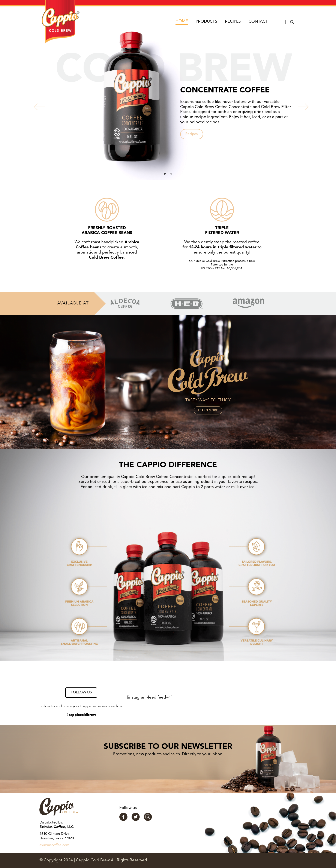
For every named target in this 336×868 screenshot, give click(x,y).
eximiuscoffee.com (54, 845)
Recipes (192, 134)
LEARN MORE (208, 410)
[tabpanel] (168, 106)
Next (300, 106)
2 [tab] (171, 174)
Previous (36, 106)
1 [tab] (165, 174)
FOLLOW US (81, 692)
